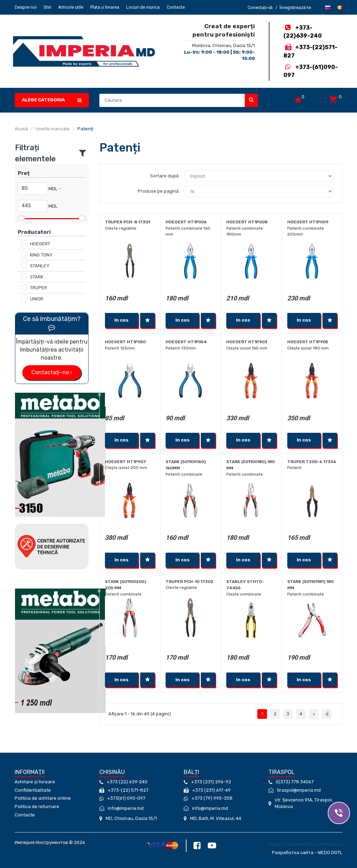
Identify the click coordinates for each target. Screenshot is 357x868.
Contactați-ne (52, 372)
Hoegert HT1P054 (186, 342)
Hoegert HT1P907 (126, 462)
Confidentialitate (33, 790)
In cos (121, 320)
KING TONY (41, 255)
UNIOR (37, 299)
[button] (52, 100)
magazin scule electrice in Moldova (305, 844)
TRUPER (39, 288)
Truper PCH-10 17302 (189, 582)
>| (327, 714)
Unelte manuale (53, 129)
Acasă (21, 129)
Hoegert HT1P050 (125, 342)
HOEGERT (40, 244)
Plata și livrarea (105, 7)
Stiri (47, 7)
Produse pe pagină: (159, 191)
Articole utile (71, 7)
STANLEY (40, 266)
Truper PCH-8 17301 (127, 222)
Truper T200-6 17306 (312, 462)
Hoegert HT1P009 (308, 222)
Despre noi (26, 7)
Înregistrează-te (295, 7)
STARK (37, 277)
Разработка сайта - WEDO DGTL (307, 852)
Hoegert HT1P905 (308, 342)
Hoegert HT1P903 (247, 342)
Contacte (176, 7)
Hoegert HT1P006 (186, 222)
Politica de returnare (37, 806)
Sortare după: (165, 176)
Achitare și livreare (35, 782)
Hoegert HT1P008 (247, 222)
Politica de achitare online (43, 798)
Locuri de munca (143, 7)
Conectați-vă (260, 7)
